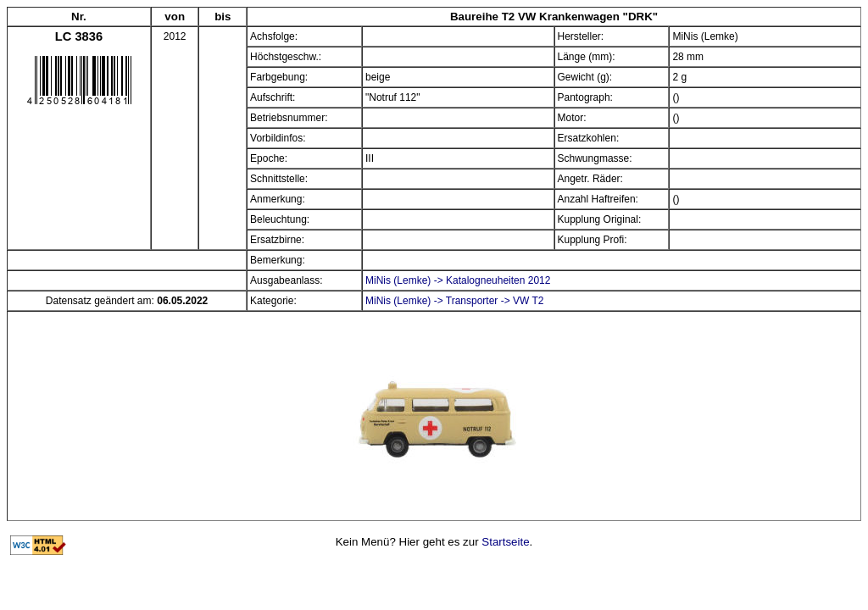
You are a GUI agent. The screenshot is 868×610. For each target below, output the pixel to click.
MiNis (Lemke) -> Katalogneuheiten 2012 (458, 280)
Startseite (505, 542)
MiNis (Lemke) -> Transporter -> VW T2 (455, 301)
